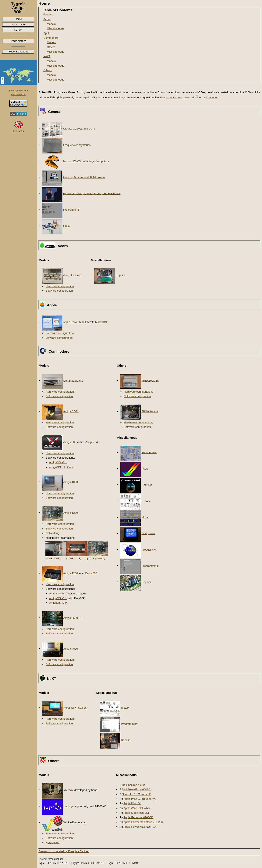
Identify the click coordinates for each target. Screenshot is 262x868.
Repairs (120, 275)
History (146, 501)
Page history (18, 41)
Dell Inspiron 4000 (133, 785)
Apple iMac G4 (132, 803)
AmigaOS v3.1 (58, 462)
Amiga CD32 (71, 411)
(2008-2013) (74, 558)
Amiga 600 (70, 442)
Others (51, 47)
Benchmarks (149, 452)
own (70, 790)
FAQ (144, 469)
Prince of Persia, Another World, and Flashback (92, 193)
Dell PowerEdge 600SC (136, 789)
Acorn (47, 19)
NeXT (47, 56)
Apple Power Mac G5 (76, 322)
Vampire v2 (92, 442)
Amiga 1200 (71, 513)
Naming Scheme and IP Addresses (84, 177)
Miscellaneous (55, 28)
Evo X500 (91, 573)
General (48, 14)
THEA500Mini (150, 380)
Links (66, 226)
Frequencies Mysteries (77, 145)
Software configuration (59, 291)
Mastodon (212, 97)
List (19, 131)
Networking (53, 533)
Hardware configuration (60, 286)
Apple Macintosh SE (136, 813)
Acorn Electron (72, 275)
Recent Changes (18, 52)
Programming (71, 210)
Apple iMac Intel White (137, 808)
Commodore (51, 38)
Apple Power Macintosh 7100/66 (143, 822)
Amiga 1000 (71, 482)
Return (18, 30)
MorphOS (101, 322)
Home (18, 19)
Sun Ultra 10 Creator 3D (137, 794)
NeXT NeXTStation (75, 708)
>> (23, 131)
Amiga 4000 (71, 648)
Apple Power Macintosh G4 (140, 827)
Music (145, 517)
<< (14, 131)
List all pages (18, 24)
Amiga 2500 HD (73, 618)
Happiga (69, 806)
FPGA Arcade (150, 411)
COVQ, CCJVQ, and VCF (79, 129)
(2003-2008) (53, 558)
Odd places (148, 533)
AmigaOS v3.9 (58, 603)
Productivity (149, 549)
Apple (47, 33)
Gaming (146, 485)
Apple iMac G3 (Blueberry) (139, 799)
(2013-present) (96, 558)
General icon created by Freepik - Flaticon (64, 851)
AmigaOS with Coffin (62, 467)
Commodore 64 (73, 380)
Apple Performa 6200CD (138, 817)
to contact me (174, 97)
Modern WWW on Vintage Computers (86, 161)
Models (51, 24)
